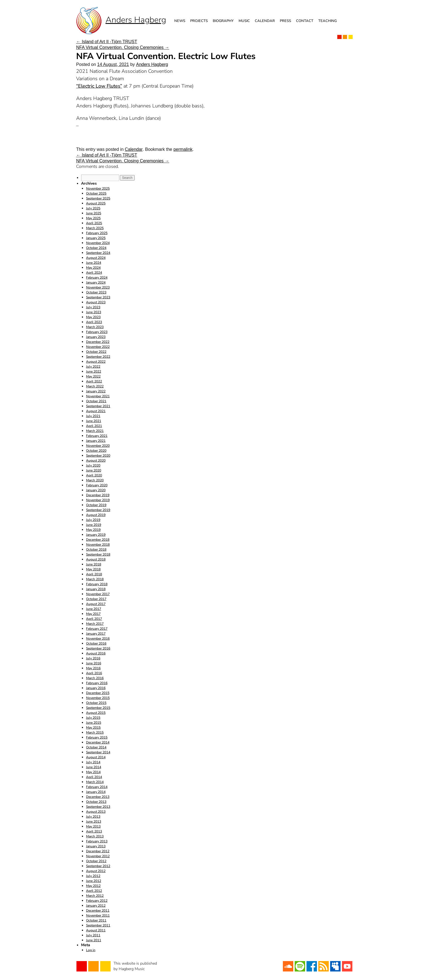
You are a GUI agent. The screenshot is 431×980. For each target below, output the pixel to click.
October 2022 (96, 352)
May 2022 (93, 376)
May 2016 (93, 668)
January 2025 (96, 238)
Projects (199, 21)
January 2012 (96, 906)
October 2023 (96, 292)
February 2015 (97, 737)
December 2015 (98, 693)
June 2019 (94, 525)
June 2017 (94, 609)
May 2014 (93, 772)
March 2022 (95, 386)
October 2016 (96, 643)
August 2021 (96, 411)
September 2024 (98, 253)
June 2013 (94, 821)
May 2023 (93, 317)
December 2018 (98, 540)
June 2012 (94, 881)
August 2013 (96, 812)
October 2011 (96, 920)
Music (244, 21)
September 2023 (98, 297)
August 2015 (96, 713)
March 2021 (95, 431)
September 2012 (98, 866)
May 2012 (93, 886)
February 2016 (97, 683)
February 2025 (97, 233)
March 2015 (95, 732)
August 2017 (96, 604)
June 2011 (94, 940)
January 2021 (96, 441)
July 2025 (93, 208)
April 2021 (94, 426)
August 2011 (96, 930)
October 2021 (96, 401)
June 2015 (94, 723)
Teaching (328, 21)
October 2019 (96, 505)
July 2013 (93, 817)
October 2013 (96, 802)
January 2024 (96, 282)
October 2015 (96, 703)
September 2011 (98, 925)
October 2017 (96, 599)
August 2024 (96, 258)
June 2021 (94, 421)
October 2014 (96, 747)
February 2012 (97, 901)
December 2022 (98, 342)
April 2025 (94, 223)
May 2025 (93, 218)
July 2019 (93, 520)
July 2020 (93, 465)
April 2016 (94, 673)
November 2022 (98, 347)
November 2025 (98, 188)
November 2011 (98, 915)
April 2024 (94, 273)
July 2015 (93, 718)
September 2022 (98, 357)
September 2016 (98, 648)
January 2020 (96, 490)
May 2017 (93, 614)
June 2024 (94, 263)
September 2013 (98, 807)
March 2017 (95, 624)
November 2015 (98, 698)
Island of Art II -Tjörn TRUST (107, 42)
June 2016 (94, 663)
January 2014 (96, 792)
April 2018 (94, 574)
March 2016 (95, 678)
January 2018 (96, 589)
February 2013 (97, 841)
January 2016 (96, 688)
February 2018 (97, 584)
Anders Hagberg (152, 64)
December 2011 (98, 910)
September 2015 (98, 708)
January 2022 (96, 391)
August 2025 (96, 203)
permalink (183, 149)
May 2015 (93, 728)
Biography (223, 21)
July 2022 (93, 367)
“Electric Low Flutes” (99, 86)
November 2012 (98, 856)
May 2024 (93, 268)
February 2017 (97, 629)
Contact (305, 21)
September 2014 (98, 752)
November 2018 (98, 545)
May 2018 (93, 569)
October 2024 (96, 248)
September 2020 (98, 456)
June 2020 (94, 470)
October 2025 (96, 193)
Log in (91, 950)
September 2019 (98, 510)
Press (285, 21)
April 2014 (94, 777)
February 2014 (97, 787)
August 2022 (96, 362)
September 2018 (98, 554)
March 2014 (95, 782)
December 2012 (98, 851)
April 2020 (94, 475)
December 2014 (98, 742)
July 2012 (93, 876)
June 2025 (94, 213)
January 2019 (96, 535)
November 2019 (98, 500)
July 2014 (93, 762)
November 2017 (98, 594)
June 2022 (94, 371)
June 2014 (94, 767)
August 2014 (96, 757)
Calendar (265, 21)
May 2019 (93, 530)
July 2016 (93, 658)
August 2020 (96, 460)
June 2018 (94, 564)
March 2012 (95, 896)
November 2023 (98, 287)
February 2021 (97, 436)
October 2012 (96, 861)
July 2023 (93, 307)
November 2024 (98, 243)
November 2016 (98, 638)
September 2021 (98, 406)
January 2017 (96, 634)
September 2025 (98, 198)
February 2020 (97, 485)
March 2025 (95, 228)
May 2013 (93, 826)
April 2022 (94, 381)
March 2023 (95, 327)
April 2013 (94, 831)
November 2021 (98, 396)
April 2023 (94, 322)
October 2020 (96, 451)
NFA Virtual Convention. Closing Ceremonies (123, 47)
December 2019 (98, 495)
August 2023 (96, 302)
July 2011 (93, 935)
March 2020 (95, 480)
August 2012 (96, 871)
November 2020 (98, 446)
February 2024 (97, 277)
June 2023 (94, 312)
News (180, 21)
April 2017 (94, 619)
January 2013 (96, 846)
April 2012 (94, 891)
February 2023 (97, 332)
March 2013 (95, 836)
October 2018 (96, 549)
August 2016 (96, 653)
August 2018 (96, 559)
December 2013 (98, 797)
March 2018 (95, 579)
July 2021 (93, 416)
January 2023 (96, 337)
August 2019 (96, 515)
